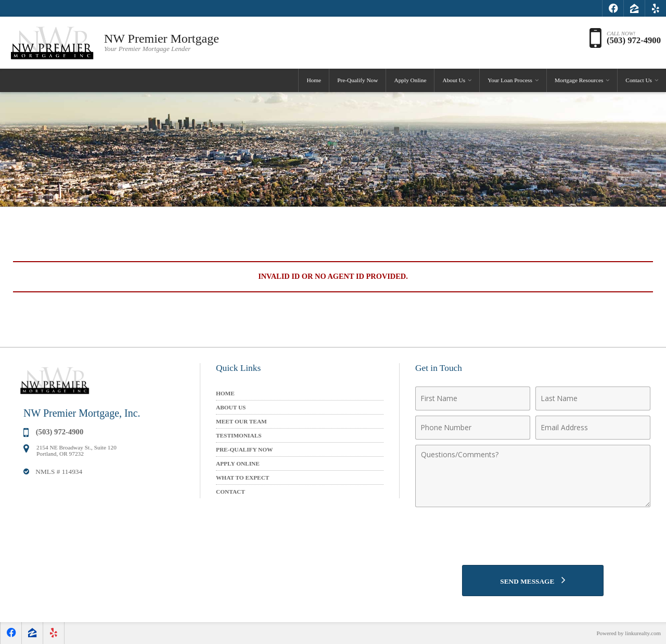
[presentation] (533, 537)
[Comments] (533, 476)
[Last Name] (593, 398)
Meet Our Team (241, 421)
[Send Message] (533, 581)
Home (314, 80)
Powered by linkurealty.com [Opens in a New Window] (629, 633)
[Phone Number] (473, 428)
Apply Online (410, 80)
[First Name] (473, 398)
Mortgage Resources (579, 80)
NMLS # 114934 (59, 472)
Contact (230, 492)
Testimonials (239, 435)
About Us (454, 80)
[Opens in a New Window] (613, 8)
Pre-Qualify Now (357, 80)
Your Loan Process (510, 80)
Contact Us (639, 80)
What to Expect (242, 478)
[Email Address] (593, 428)
